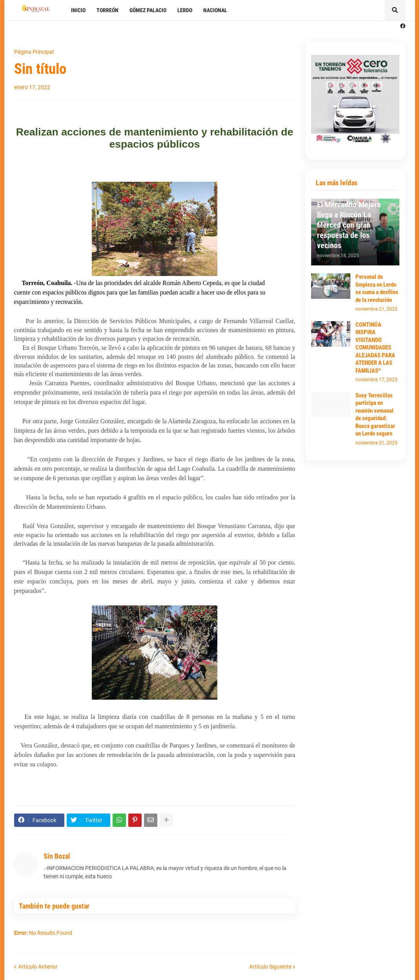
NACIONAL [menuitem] (215, 10)
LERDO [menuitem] (185, 10)
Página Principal (34, 52)
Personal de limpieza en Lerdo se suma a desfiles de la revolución (377, 288)
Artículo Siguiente (270, 967)
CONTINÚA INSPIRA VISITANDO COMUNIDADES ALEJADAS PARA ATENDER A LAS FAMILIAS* (375, 348)
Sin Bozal (57, 856)
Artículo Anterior (38, 967)
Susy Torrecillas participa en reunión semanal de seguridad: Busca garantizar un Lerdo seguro (375, 415)
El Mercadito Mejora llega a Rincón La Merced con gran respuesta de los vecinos (349, 225)
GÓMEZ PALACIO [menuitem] (148, 10)
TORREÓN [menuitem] (107, 10)
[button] (395, 10)
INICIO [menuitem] (78, 10)
